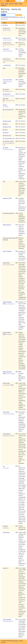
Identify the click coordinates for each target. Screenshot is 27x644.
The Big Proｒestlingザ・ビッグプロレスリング (9, 143)
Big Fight (5, 130)
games (6, 4)
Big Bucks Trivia (7, 127)
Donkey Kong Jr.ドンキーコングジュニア (9, 44)
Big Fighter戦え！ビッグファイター (9, 100)
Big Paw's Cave (7, 135)
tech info (11, 4)
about (21, 4)
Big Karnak (6, 133)
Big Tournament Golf (8, 110)
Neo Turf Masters (7, 251)
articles (16, 4)
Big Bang (5, 124)
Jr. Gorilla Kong (7, 65)
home (2, 4)
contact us (3, 5)
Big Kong (5, 25)
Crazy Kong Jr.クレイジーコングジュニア (9, 61)
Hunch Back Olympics (9, 213)
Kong (4, 68)
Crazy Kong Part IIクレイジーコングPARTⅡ (8, 81)
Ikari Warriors (6, 532)
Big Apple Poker (7, 121)
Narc (4, 182)
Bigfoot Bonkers (7, 225)
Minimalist (15, 641)
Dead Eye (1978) (7, 198)
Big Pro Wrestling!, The (9, 138)
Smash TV (6, 568)
